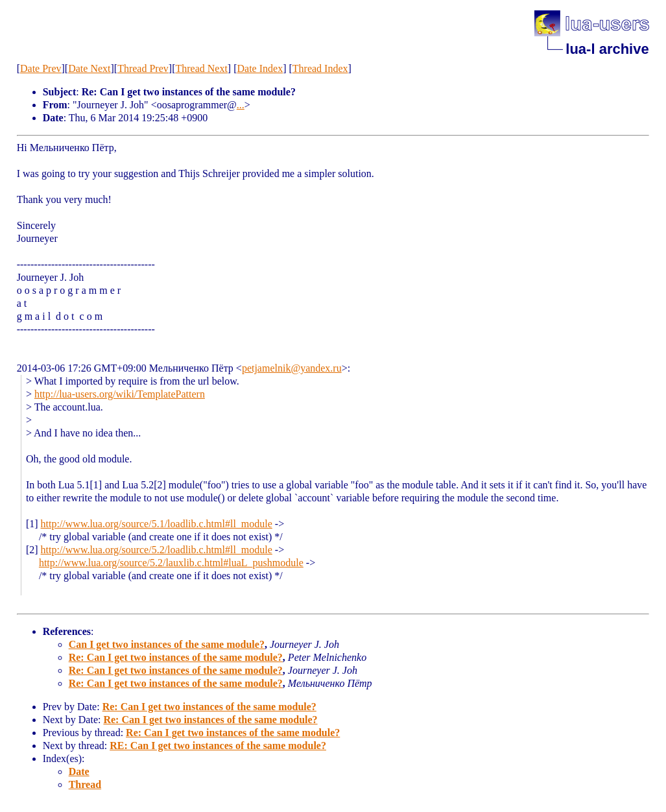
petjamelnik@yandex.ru (292, 368)
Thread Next (201, 68)
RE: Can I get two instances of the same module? (218, 746)
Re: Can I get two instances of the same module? (176, 657)
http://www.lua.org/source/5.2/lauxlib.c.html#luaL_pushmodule (171, 563)
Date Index (260, 68)
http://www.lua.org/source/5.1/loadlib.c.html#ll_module (157, 524)
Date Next (89, 68)
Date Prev (41, 68)
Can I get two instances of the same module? (167, 644)
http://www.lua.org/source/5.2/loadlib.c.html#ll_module (157, 550)
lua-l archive (607, 49)
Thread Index (320, 68)
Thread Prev (143, 68)
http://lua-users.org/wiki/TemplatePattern (120, 394)
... (241, 105)
